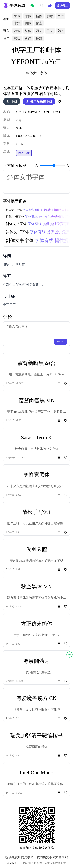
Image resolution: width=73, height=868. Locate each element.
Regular (24, 153)
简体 (17, 31)
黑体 (17, 16)
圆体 (28, 23)
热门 (28, 39)
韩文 (61, 31)
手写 (61, 16)
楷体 (39, 16)
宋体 (28, 16)
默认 (17, 39)
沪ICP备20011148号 (30, 863)
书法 (17, 23)
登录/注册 (62, 5)
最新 (39, 39)
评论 (60, 342)
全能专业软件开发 (55, 863)
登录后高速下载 (39, 101)
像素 (39, 23)
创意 (50, 16)
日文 (50, 31)
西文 (39, 31)
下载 (12, 101)
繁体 (28, 31)
